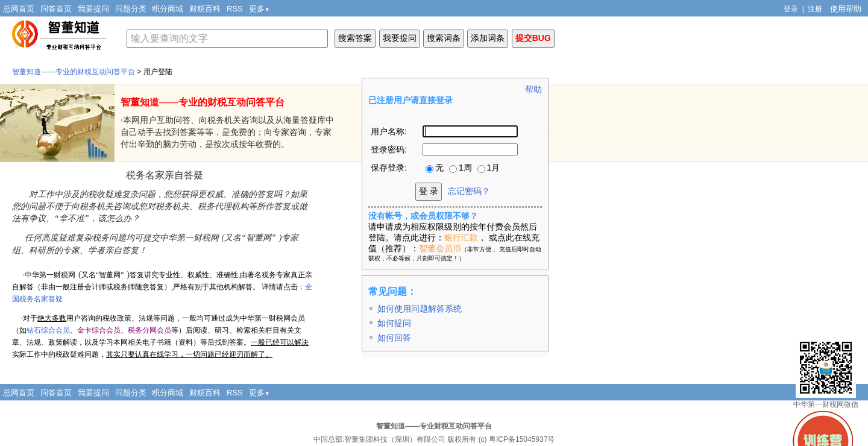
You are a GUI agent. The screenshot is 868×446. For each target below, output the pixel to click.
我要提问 (93, 9)
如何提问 (394, 323)
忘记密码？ (469, 191)
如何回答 (394, 338)
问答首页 (56, 9)
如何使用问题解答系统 (420, 309)
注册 (815, 9)
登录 (791, 9)
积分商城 (168, 9)
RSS (235, 9)
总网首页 (19, 9)
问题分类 (131, 9)
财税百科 (205, 9)
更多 (259, 9)
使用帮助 (846, 9)
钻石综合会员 (48, 330)
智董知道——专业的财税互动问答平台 (74, 72)
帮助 (533, 89)
